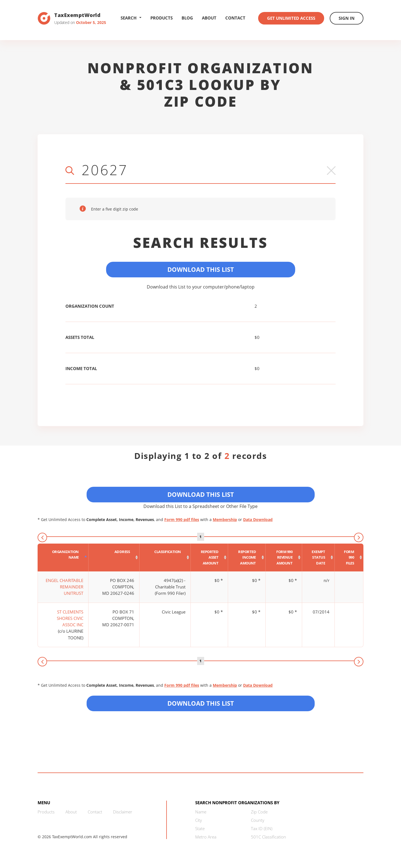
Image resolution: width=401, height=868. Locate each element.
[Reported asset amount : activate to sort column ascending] (210, 558)
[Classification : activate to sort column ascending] (165, 558)
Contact (235, 18)
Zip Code (259, 812)
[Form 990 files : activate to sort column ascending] (349, 558)
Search (131, 18)
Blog (187, 18)
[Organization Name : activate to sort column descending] (63, 558)
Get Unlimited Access (291, 18)
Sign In (347, 18)
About (209, 18)
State (200, 828)
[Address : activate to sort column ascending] (114, 558)
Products (162, 18)
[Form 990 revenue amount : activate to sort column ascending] (284, 558)
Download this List (201, 703)
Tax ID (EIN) (262, 828)
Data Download (258, 519)
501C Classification (268, 837)
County (258, 820)
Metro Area (206, 837)
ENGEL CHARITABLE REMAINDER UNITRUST (64, 587)
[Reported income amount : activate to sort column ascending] (247, 558)
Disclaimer (123, 812)
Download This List (201, 269)
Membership (225, 519)
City (199, 820)
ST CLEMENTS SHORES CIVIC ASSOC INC (70, 618)
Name (201, 812)
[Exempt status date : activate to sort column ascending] (318, 558)
